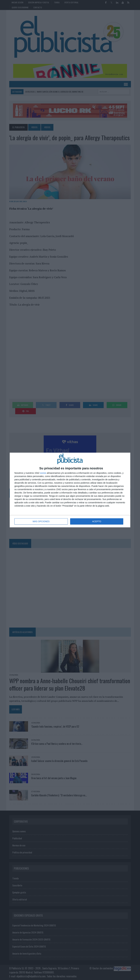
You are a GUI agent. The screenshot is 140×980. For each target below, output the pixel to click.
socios (43, 473)
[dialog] (70, 490)
